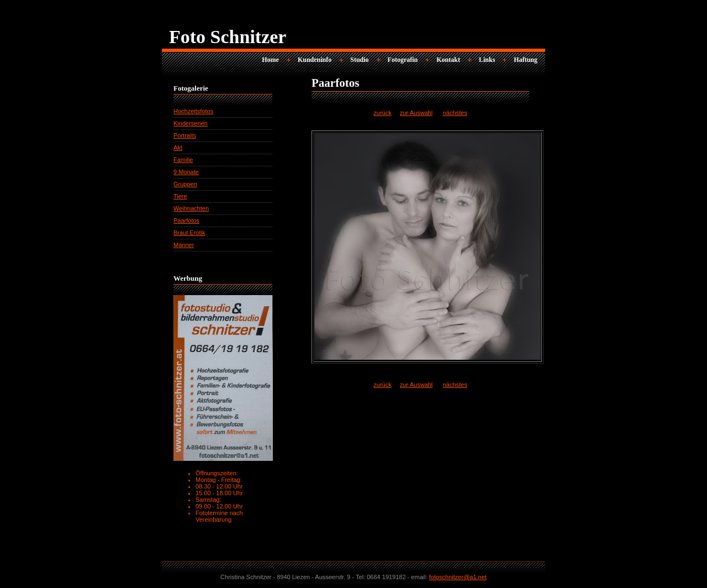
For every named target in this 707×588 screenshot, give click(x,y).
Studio (359, 60)
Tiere (180, 196)
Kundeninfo (315, 60)
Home (270, 60)
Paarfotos (186, 221)
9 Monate (186, 172)
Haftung (526, 60)
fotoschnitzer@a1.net (458, 577)
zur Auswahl (416, 113)
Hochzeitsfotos (193, 111)
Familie (183, 160)
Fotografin (403, 60)
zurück (382, 113)
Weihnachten (191, 208)
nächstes (455, 113)
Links (487, 60)
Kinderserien (191, 123)
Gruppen (185, 184)
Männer (184, 245)
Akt (178, 148)
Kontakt (448, 60)
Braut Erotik (189, 233)
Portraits (185, 135)
